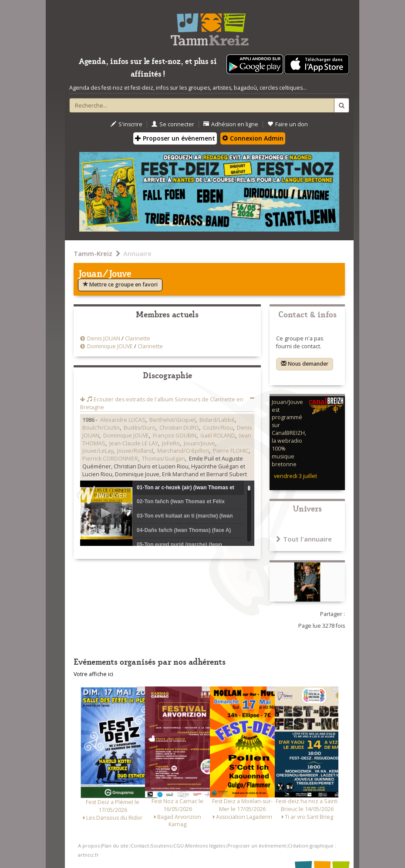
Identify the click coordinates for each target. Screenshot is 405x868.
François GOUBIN (175, 436)
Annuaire (137, 253)
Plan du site (115, 846)
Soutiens (161, 846)
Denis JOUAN (104, 338)
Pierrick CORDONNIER (110, 459)
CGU (179, 846)
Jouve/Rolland (135, 451)
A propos (89, 846)
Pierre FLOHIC (231, 451)
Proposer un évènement (175, 138)
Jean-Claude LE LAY (134, 443)
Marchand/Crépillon (183, 451)
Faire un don (288, 124)
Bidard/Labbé (217, 420)
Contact (140, 846)
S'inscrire (127, 124)
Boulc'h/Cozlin (101, 428)
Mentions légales (205, 846)
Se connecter (173, 124)
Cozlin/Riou (218, 428)
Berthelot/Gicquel (172, 420)
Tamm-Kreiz (93, 253)
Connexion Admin (253, 138)
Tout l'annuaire (304, 539)
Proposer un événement (257, 846)
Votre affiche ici (93, 674)
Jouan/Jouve (199, 443)
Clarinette (138, 338)
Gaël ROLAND (218, 436)
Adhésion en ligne (231, 124)
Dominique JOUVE (110, 346)
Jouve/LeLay (98, 451)
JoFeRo (171, 443)
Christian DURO (179, 428)
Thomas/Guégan (164, 459)
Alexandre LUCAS (123, 420)
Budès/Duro (140, 428)
